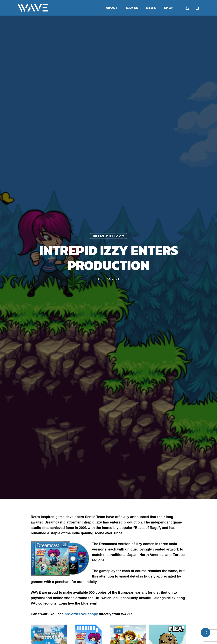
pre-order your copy (81, 614)
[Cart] (197, 8)
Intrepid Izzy (108, 236)
